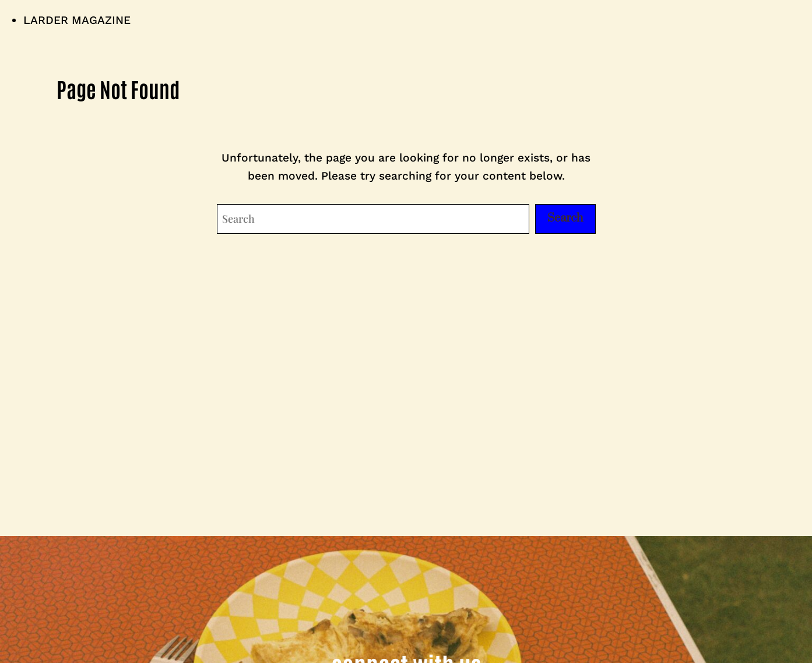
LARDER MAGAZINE (77, 20)
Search (565, 218)
